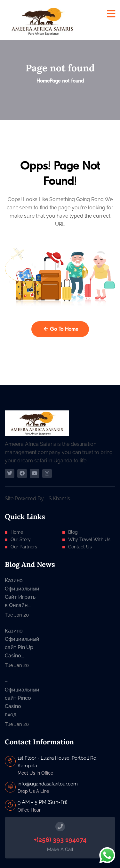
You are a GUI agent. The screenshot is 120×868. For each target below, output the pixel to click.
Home (43, 81)
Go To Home (61, 329)
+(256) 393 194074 (60, 840)
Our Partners (24, 547)
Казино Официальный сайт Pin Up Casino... (20, 643)
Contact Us (80, 547)
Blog (73, 532)
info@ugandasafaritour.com (48, 784)
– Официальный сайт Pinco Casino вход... (20, 698)
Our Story (21, 539)
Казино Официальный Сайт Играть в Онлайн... (20, 593)
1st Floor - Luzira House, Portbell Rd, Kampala (57, 762)
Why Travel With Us (89, 539)
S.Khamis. (60, 499)
